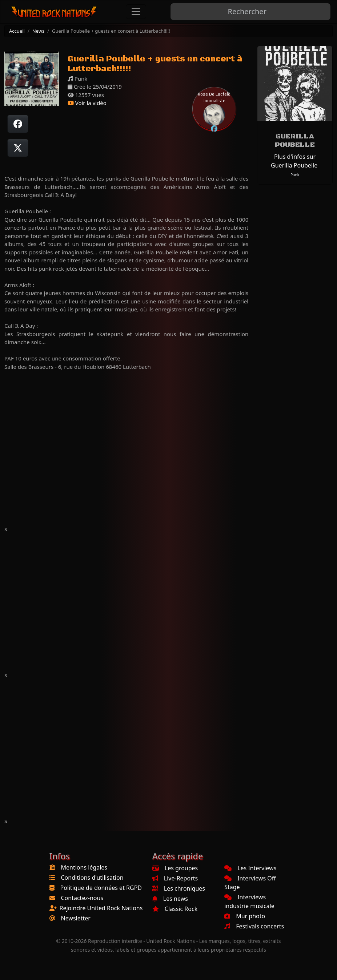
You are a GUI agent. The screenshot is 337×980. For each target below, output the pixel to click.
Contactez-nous (82, 898)
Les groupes (175, 868)
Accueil (17, 31)
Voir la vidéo (87, 103)
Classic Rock (175, 909)
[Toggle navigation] (136, 12)
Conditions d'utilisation (92, 878)
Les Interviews (250, 868)
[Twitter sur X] (18, 148)
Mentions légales (84, 867)
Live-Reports (175, 878)
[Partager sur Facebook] (18, 124)
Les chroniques (179, 888)
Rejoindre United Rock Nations (101, 908)
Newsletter (76, 918)
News (38, 31)
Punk (295, 175)
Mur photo (245, 916)
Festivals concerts (254, 926)
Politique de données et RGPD (101, 888)
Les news (170, 899)
